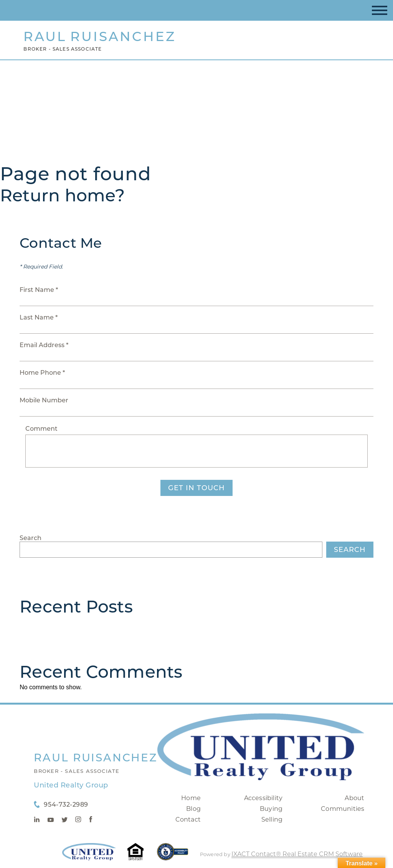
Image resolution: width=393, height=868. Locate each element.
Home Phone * (42, 373)
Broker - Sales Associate (77, 771)
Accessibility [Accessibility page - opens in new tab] (263, 798)
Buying (271, 809)
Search (31, 538)
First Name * (39, 290)
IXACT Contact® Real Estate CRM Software (297, 854)
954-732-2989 (66, 805)
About (354, 798)
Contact (188, 819)
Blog (193, 809)
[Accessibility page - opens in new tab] (173, 856)
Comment (41, 429)
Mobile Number (44, 400)
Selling (272, 819)
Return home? (62, 195)
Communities (343, 809)
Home (191, 798)
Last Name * (39, 317)
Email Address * (44, 345)
